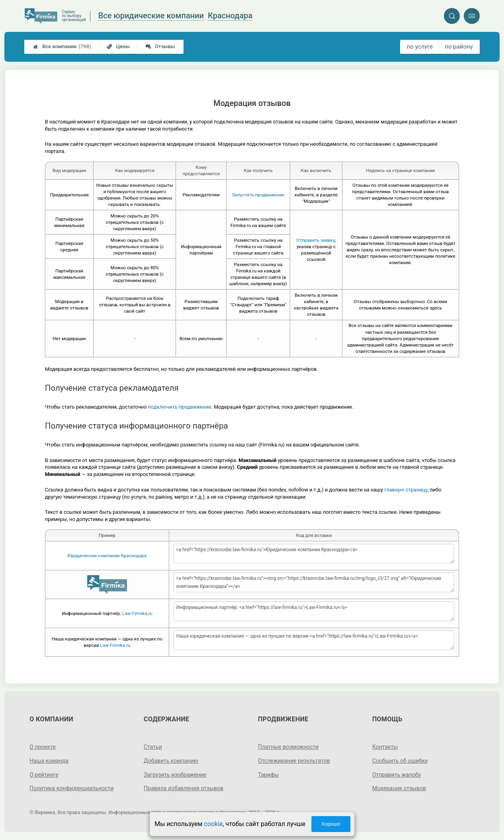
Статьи (153, 747)
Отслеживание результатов (294, 761)
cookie (213, 824)
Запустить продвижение (258, 195)
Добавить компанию (171, 761)
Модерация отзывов (399, 788)
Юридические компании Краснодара (107, 556)
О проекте (43, 747)
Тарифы (268, 775)
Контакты (385, 747)
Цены (118, 46)
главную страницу (406, 490)
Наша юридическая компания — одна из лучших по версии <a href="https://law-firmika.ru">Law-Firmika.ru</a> (314, 640)
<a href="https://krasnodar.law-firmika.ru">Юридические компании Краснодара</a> (314, 554)
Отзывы (160, 46)
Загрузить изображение (175, 775)
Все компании (62, 47)
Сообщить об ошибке (400, 761)
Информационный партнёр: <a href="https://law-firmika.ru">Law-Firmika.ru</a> (314, 611)
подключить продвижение (179, 407)
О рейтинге (44, 775)
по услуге (420, 47)
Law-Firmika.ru (137, 613)
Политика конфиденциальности (71, 788)
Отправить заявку (315, 240)
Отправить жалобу (397, 775)
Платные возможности (288, 747)
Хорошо (331, 824)
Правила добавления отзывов (184, 788)
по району (459, 47)
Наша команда (49, 761)
